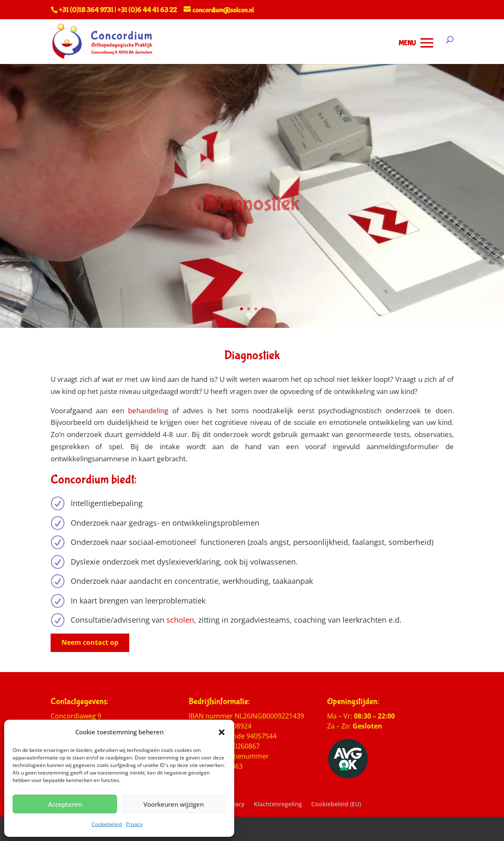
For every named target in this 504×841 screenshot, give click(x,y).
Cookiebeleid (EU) (336, 804)
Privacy (134, 824)
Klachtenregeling (278, 804)
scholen (180, 620)
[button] (222, 732)
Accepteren (65, 804)
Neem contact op (90, 642)
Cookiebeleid (107, 824)
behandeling (148, 410)
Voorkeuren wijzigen (174, 804)
